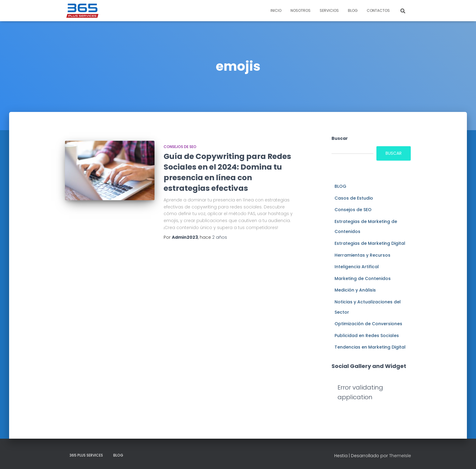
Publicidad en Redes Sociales (367, 336)
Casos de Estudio (354, 198)
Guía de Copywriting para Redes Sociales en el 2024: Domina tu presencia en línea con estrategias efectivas (227, 172)
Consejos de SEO (180, 147)
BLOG (353, 10)
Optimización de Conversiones (368, 324)
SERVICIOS (329, 10)
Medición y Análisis (355, 290)
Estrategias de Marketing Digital (370, 243)
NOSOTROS (301, 10)
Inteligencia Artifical (357, 267)
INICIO (276, 10)
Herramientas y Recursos (362, 255)
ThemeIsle (400, 456)
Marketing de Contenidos (363, 278)
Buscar (340, 138)
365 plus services (86, 455)
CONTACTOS (378, 10)
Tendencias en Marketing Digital (370, 347)
